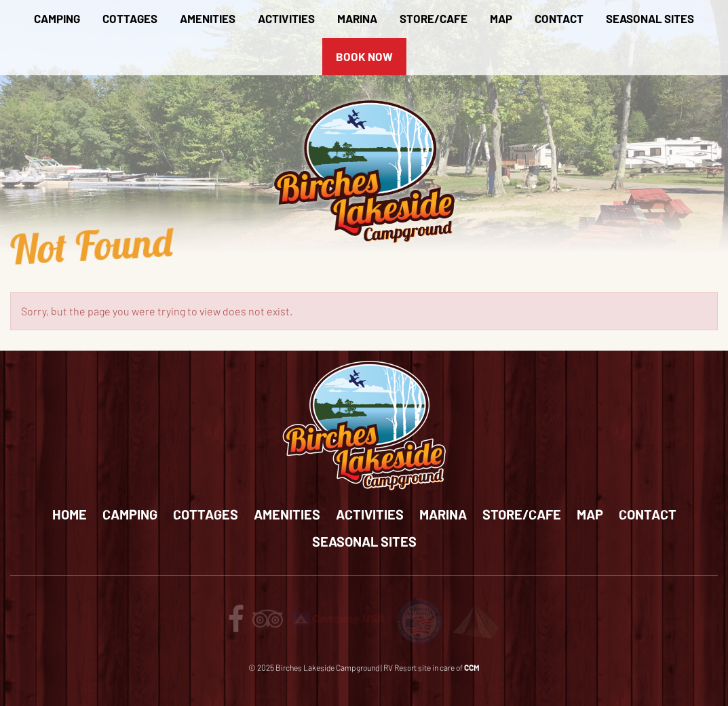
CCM (472, 667)
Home (70, 514)
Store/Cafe (434, 18)
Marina (357, 18)
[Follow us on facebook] (236, 625)
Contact (559, 18)
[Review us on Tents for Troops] (476, 620)
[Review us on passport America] (419, 620)
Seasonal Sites (650, 18)
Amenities (208, 18)
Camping (57, 18)
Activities (286, 18)
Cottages (130, 18)
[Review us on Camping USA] (339, 617)
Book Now (364, 56)
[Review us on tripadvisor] (268, 625)
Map (501, 18)
